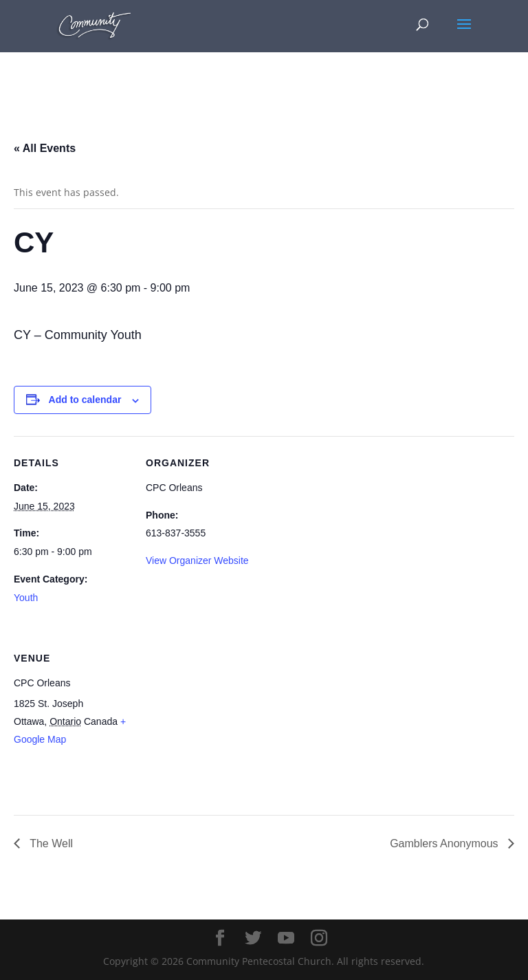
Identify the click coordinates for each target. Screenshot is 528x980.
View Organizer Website (197, 560)
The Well (50, 843)
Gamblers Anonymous (445, 843)
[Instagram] (319, 938)
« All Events (45, 148)
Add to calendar (85, 400)
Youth (26, 598)
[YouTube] (286, 938)
